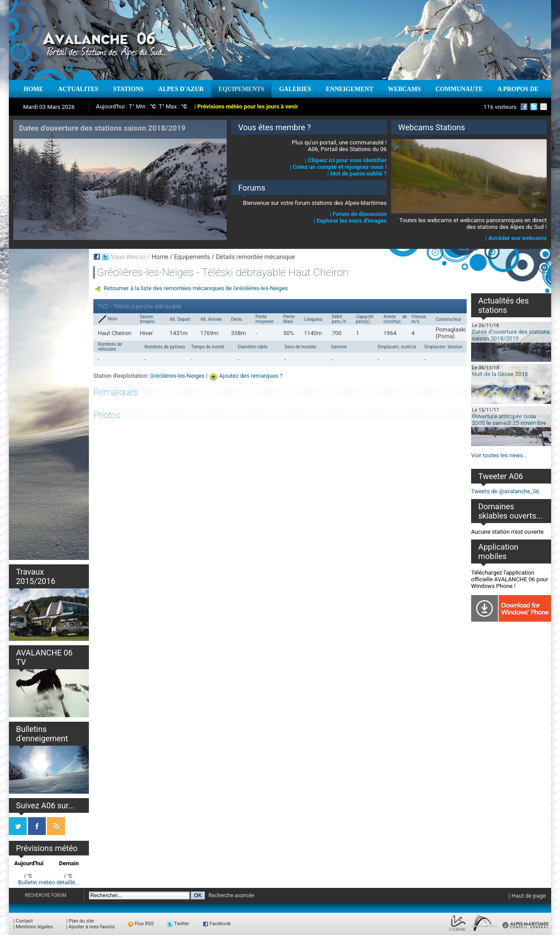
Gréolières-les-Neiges (178, 376)
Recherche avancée (232, 895)
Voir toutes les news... (499, 455)
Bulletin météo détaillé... (49, 882)
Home (160, 257)
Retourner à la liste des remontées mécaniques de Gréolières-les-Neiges (196, 288)
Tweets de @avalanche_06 (505, 491)
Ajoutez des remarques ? (251, 376)
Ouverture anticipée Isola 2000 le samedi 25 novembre (509, 420)
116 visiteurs (500, 107)
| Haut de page (527, 896)
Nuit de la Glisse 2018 (500, 374)
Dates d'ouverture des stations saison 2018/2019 (511, 335)
